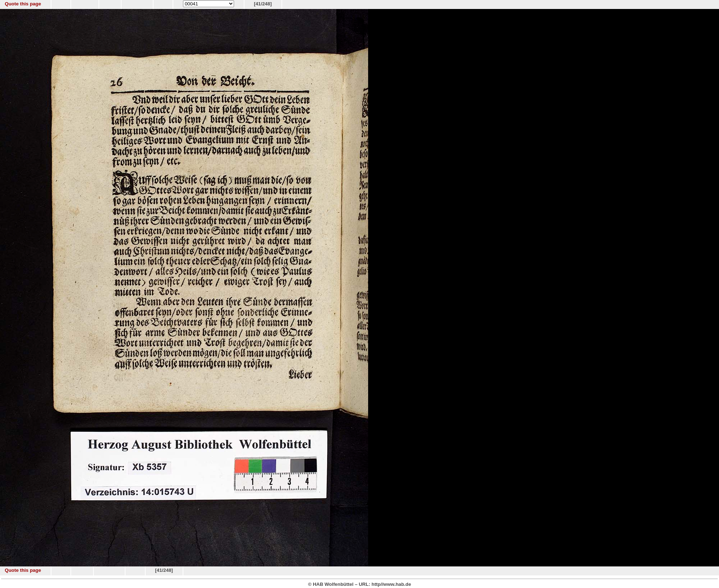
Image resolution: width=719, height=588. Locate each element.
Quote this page (23, 4)
